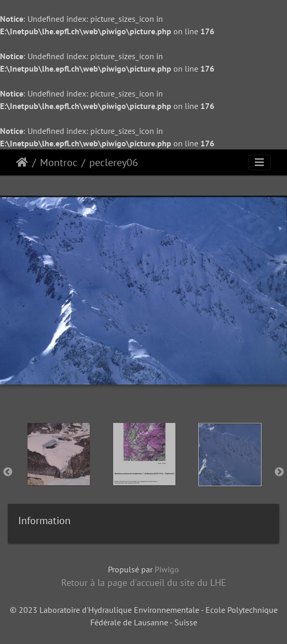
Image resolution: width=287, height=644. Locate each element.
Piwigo (167, 569)
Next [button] (279, 472)
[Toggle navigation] (259, 162)
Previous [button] (8, 472)
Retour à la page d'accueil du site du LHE (144, 583)
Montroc (59, 162)
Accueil (22, 162)
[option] (58, 470)
